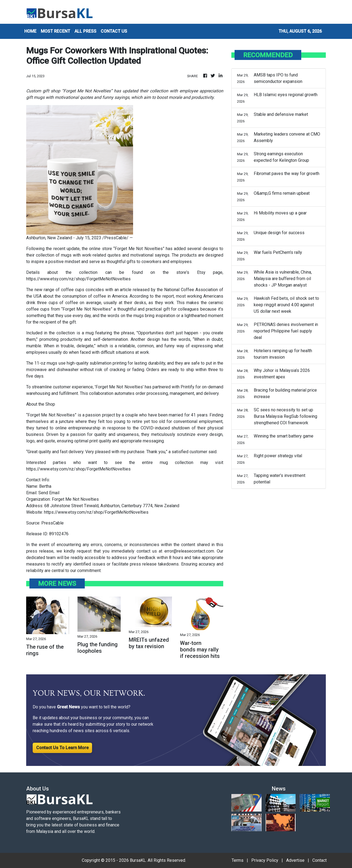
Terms (238, 860)
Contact (319, 860)
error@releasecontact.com (189, 551)
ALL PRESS (85, 31)
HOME (30, 31)
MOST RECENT (55, 31)
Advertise (295, 860)
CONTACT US (114, 31)
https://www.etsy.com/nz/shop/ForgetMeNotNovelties (78, 279)
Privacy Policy (265, 860)
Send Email (49, 493)
